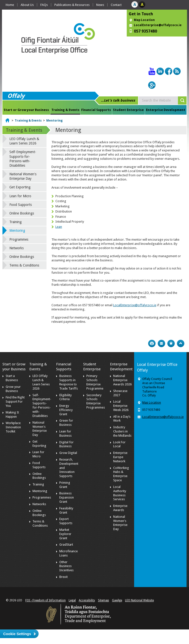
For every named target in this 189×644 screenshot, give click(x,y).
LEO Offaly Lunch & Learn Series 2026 (24, 141)
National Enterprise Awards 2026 (122, 380)
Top (181, 343)
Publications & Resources (72, 5)
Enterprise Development (166, 110)
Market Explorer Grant (65, 534)
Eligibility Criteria (65, 397)
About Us (27, 5)
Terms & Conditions (24, 265)
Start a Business (12, 378)
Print (152, 343)
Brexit (63, 577)
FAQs (44, 5)
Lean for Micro (20, 196)
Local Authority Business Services (120, 493)
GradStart (66, 545)
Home (10, 5)
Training (16, 222)
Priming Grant (65, 485)
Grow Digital (68, 453)
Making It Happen (12, 414)
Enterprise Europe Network (120, 457)
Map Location (144, 20)
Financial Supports (96, 110)
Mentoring (54, 121)
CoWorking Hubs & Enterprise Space (121, 474)
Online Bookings (22, 213)
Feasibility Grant (66, 510)
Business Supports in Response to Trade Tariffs (69, 382)
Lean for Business (65, 433)
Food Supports (21, 205)
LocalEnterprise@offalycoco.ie (158, 25)
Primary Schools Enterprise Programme (95, 382)
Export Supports (66, 521)
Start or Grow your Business (26, 110)
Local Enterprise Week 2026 (121, 406)
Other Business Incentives (66, 566)
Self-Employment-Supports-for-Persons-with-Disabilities (23, 159)
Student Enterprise (128, 110)
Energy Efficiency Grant (66, 410)
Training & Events (65, 110)
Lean (59, 227)
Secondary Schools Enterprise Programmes (96, 401)
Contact (116, 5)
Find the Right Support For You (15, 402)
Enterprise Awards (120, 508)
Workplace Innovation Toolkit (13, 427)
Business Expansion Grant (67, 497)
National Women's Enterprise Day (23, 176)
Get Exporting (20, 187)
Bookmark (171, 343)
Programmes (19, 239)
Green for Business (66, 423)
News (100, 5)
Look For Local (119, 444)
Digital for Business (66, 444)
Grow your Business (13, 389)
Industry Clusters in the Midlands (122, 431)
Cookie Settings (17, 634)
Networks (16, 248)
